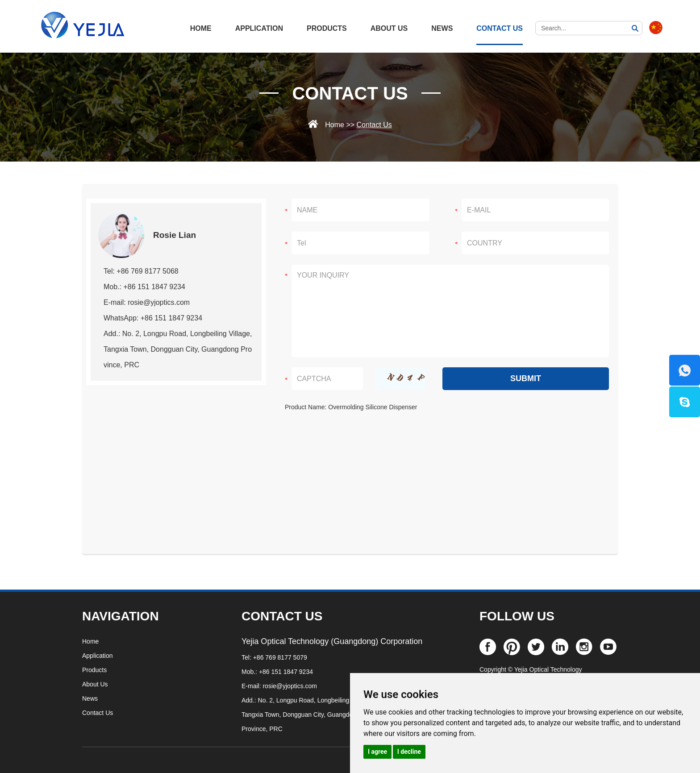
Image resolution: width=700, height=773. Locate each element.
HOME (201, 28)
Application (259, 28)
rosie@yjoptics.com (290, 686)
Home (335, 125)
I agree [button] (377, 752)
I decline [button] (409, 752)
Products (327, 28)
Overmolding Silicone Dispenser (373, 407)
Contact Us (500, 28)
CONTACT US (282, 616)
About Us (389, 28)
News (442, 28)
